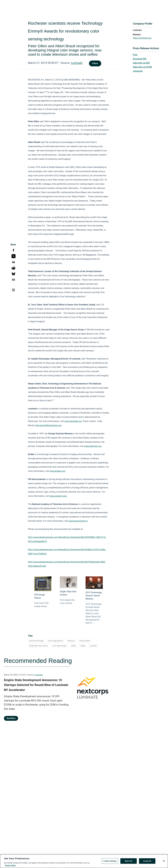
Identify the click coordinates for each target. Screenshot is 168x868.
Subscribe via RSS (141, 63)
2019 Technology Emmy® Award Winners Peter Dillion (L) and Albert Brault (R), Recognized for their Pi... (94, 613)
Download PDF (140, 59)
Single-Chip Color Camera (68, 593)
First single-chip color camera (67, 602)
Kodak (83, 646)
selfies (73, 646)
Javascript (138, 71)
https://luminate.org (142, 38)
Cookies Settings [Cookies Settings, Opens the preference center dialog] (110, 862)
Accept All (147, 862)
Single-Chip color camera (38, 646)
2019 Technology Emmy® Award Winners (94, 596)
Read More (11, 718)
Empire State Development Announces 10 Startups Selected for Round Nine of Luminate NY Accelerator (36, 685)
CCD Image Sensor (40, 596)
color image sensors (56, 641)
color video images (59, 646)
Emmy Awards (85, 641)
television (71, 641)
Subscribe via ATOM (142, 67)
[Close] (164, 862)
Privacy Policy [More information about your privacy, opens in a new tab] (10, 866)
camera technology (36, 641)
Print (135, 55)
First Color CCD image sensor (41, 605)
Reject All (129, 862)
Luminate (77, 63)
